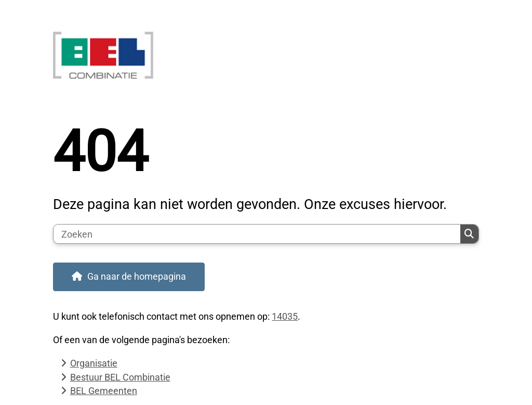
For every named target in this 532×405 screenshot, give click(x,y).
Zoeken (469, 234)
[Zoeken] (257, 234)
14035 (285, 316)
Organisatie (94, 363)
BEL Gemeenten (104, 391)
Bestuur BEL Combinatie (120, 377)
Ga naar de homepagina (137, 276)
